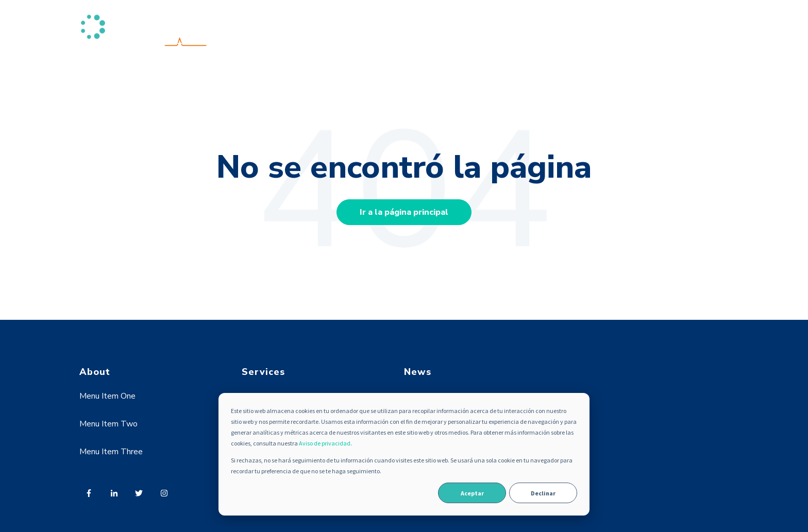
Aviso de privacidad (325, 443)
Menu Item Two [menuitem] (108, 424)
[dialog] (404, 454)
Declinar (543, 493)
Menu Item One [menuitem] (107, 396)
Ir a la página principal (404, 212)
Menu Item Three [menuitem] (111, 452)
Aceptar (472, 493)
